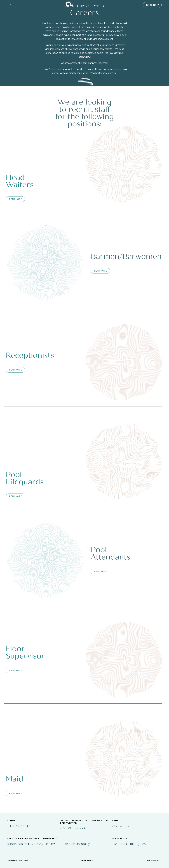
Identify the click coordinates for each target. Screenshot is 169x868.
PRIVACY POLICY (88, 860)
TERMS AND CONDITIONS (18, 860)
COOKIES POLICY (154, 860)
